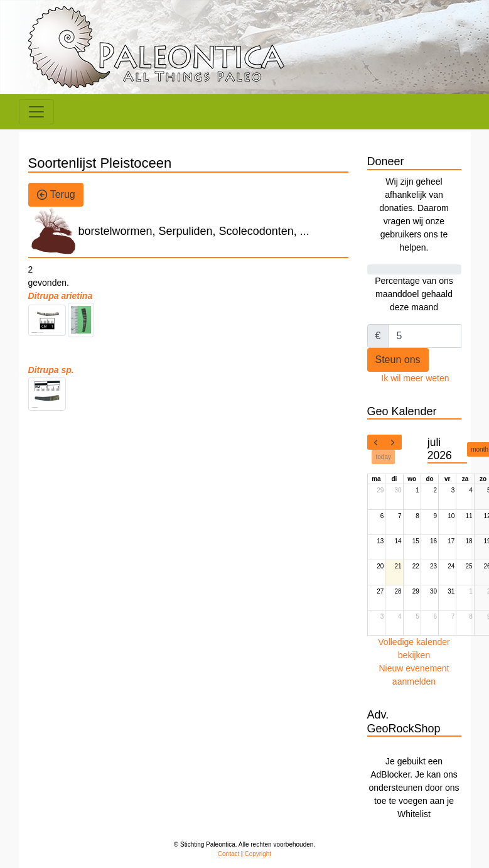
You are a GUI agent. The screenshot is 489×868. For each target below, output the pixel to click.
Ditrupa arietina (61, 296)
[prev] (376, 442)
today (384, 457)
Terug (56, 195)
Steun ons (398, 360)
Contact (228, 854)
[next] (393, 442)
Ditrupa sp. (51, 370)
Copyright (258, 854)
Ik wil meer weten (415, 378)
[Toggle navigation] (36, 112)
